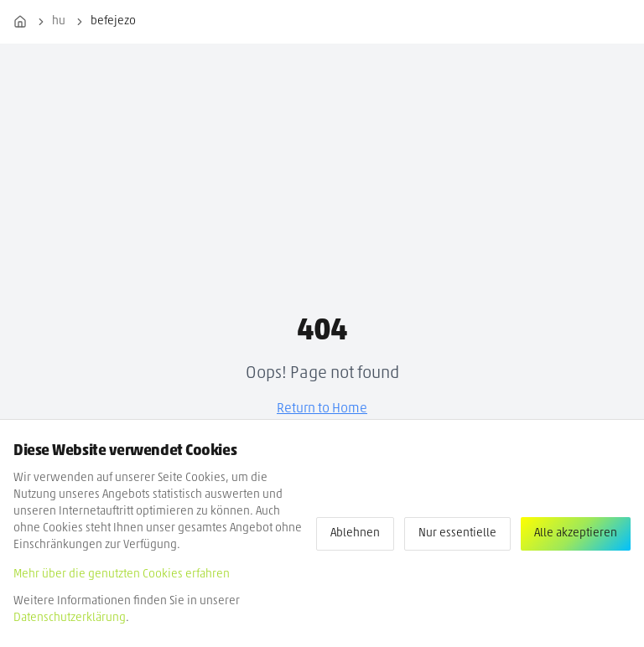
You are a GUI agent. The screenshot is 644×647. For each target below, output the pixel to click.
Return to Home (322, 409)
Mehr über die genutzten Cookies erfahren (122, 575)
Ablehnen (355, 533)
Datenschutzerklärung (70, 618)
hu (59, 21)
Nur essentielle (457, 533)
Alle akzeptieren (576, 533)
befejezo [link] (113, 21)
